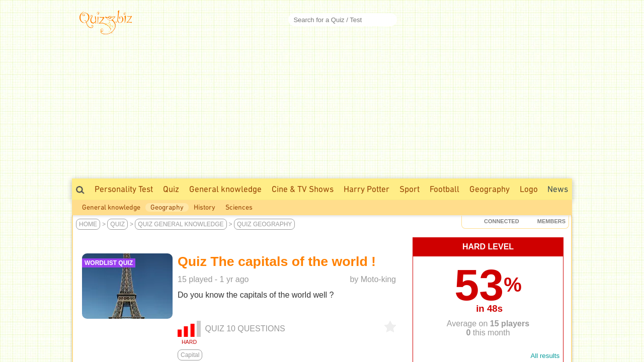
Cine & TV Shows (303, 189)
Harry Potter (367, 189)
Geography (490, 189)
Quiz (171, 189)
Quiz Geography (264, 224)
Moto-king (378, 279)
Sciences (239, 207)
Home (88, 224)
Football (445, 189)
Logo (529, 189)
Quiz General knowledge (181, 224)
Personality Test (124, 189)
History (205, 207)
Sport (410, 189)
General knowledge (225, 189)
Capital (190, 355)
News (558, 189)
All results (545, 356)
